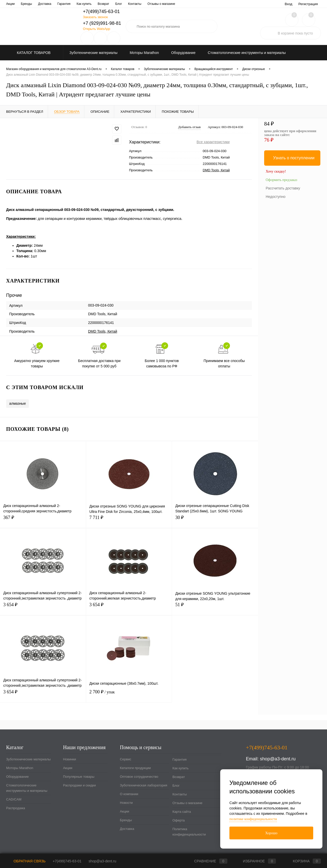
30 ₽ (215, 520)
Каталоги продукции (37, 4)
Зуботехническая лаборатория (121, 4)
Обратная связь (26, 861)
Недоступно (276, 197)
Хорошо (271, 833)
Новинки (70, 759)
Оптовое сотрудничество (75, 4)
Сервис (11, 4)
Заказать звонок (95, 17)
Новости (178, 4)
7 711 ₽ (129, 520)
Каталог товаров (33, 53)
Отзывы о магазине (187, 803)
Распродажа (16, 808)
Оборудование (17, 777)
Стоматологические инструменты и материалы (27, 788)
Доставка (127, 829)
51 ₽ (215, 608)
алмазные (17, 403)
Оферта (179, 820)
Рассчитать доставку (283, 188)
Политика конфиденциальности (189, 832)
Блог (176, 786)
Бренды (126, 820)
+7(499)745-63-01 (67, 861)
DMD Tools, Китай (216, 170)
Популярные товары (79, 777)
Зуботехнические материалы (28, 759)
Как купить (180, 768)
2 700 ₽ (129, 695)
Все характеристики (213, 142)
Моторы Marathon (20, 768)
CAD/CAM (14, 799)
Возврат (179, 777)
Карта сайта (182, 812)
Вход (289, 4)
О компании (157, 4)
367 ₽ (43, 520)
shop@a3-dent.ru (278, 759)
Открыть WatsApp (96, 29)
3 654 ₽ (43, 608)
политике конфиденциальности (253, 819)
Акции (68, 768)
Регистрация (308, 4)
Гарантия (179, 759)
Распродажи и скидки (79, 785)
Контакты (180, 794)
